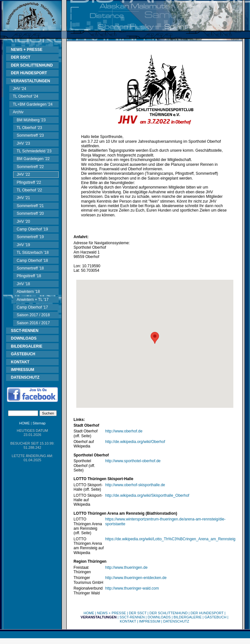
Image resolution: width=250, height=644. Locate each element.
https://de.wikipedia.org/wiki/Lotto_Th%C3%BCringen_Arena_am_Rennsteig (170, 539)
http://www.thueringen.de (126, 568)
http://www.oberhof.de (124, 431)
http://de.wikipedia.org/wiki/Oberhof (135, 442)
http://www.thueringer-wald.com (132, 588)
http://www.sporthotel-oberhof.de (133, 461)
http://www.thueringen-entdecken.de (136, 578)
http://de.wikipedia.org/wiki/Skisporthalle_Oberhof (147, 495)
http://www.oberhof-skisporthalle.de (135, 485)
